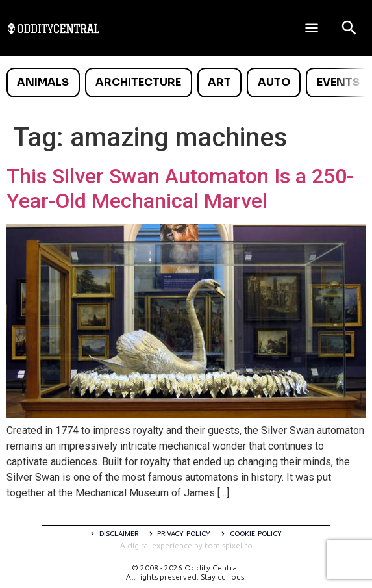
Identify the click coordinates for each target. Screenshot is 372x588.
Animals (43, 82)
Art (219, 82)
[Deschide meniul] (312, 28)
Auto (274, 82)
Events (338, 82)
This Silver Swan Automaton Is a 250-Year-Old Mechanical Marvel (180, 188)
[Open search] (349, 28)
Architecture (138, 82)
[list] (186, 83)
